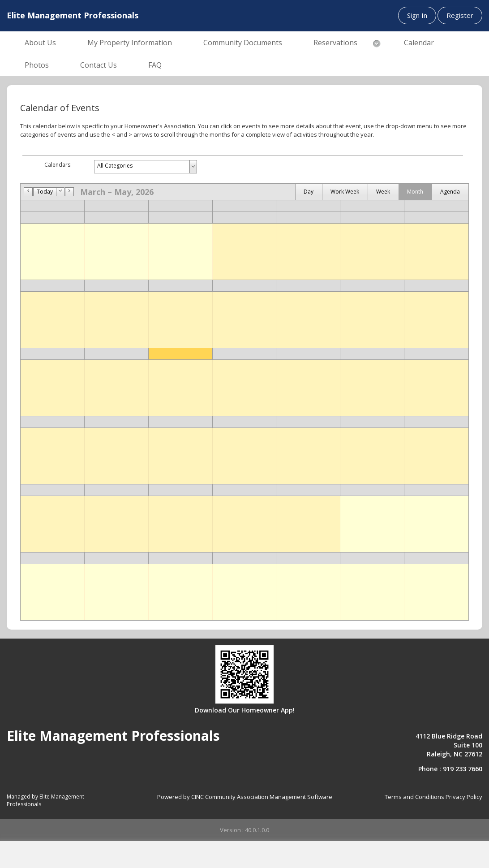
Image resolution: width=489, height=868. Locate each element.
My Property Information (130, 43)
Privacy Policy (464, 797)
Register (460, 15)
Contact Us (99, 65)
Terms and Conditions (414, 797)
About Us (40, 43)
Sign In (417, 15)
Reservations (335, 43)
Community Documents (243, 43)
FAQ (155, 65)
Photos (37, 65)
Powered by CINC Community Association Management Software (245, 797)
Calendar (419, 43)
